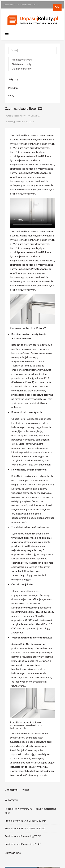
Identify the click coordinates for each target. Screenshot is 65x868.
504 (57, 7)
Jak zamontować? (24, 5)
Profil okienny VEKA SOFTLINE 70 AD (25, 828)
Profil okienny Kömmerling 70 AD (23, 844)
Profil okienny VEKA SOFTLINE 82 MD (25, 821)
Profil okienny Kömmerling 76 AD (23, 836)
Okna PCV (36, 116)
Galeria (36, 5)
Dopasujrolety (19, 116)
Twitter (25, 790)
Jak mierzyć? (9, 5)
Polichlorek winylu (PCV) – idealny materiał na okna (30, 811)
